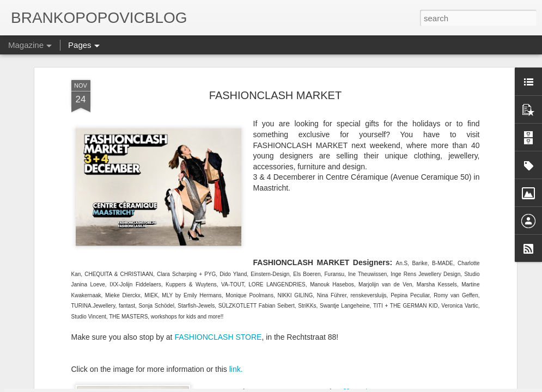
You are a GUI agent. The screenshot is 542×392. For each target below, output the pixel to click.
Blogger (345, 386)
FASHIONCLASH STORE (218, 252)
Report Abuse (377, 386)
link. (236, 284)
